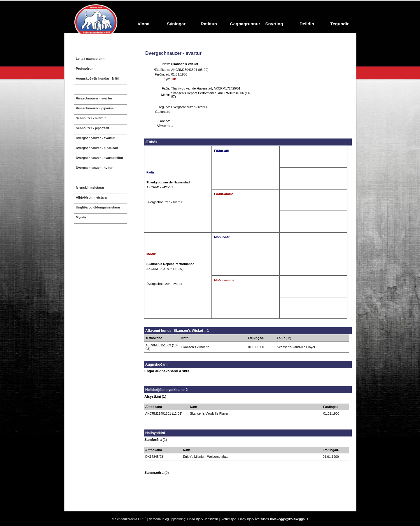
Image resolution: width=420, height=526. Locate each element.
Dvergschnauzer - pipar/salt (97, 148)
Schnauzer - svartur (91, 118)
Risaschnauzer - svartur (94, 98)
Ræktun (209, 24)
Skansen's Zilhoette (195, 347)
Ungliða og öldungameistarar (98, 207)
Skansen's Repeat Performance (194, 93)
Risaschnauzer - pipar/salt (96, 108)
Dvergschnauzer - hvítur (94, 168)
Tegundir (339, 24)
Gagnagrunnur (244, 24)
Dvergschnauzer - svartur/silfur (100, 158)
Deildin (307, 24)
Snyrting (274, 24)
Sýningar (176, 24)
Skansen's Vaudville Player (296, 347)
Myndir (81, 217)
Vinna (144, 24)
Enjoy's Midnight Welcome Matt (205, 457)
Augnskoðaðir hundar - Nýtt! (98, 78)
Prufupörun (85, 69)
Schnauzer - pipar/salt (92, 128)
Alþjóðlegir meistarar (92, 197)
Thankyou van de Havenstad (192, 88)
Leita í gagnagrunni (91, 59)
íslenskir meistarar (90, 187)
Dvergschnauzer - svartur (95, 138)
